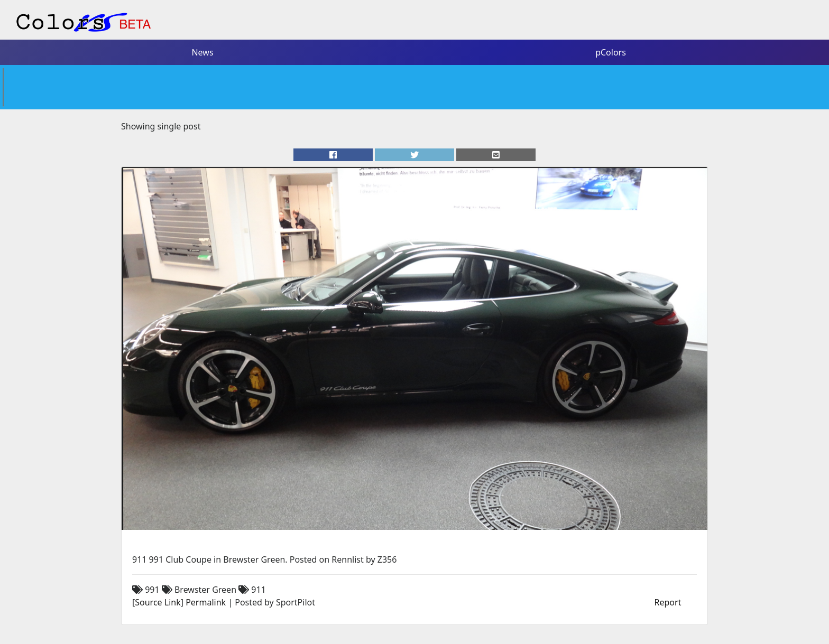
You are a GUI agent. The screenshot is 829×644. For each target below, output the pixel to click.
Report (668, 602)
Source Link (158, 602)
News (202, 52)
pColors (611, 52)
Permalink (206, 602)
